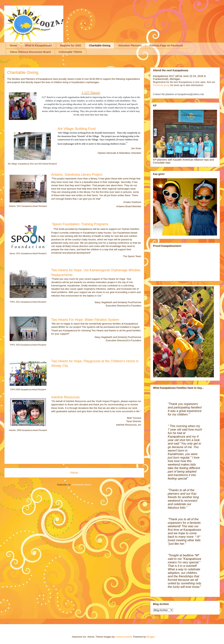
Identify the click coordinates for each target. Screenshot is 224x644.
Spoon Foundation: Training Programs (80, 224)
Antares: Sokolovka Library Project (77, 175)
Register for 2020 (71, 45)
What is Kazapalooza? (39, 45)
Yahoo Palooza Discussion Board (30, 52)
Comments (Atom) (82, 485)
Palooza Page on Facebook (166, 45)
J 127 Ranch (91, 93)
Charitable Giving (100, 45)
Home (13, 45)
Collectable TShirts (70, 52)
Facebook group (161, 85)
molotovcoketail (124, 637)
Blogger (151, 637)
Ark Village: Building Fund (77, 129)
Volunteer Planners (130, 45)
